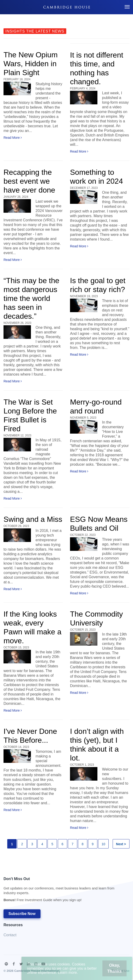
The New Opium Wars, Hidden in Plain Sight (31, 64)
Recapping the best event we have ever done (29, 181)
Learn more (69, 974)
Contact (10, 935)
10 (103, 844)
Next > (121, 844)
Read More (13, 138)
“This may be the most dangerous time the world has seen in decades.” (31, 298)
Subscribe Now (22, 914)
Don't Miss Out (64, 891)
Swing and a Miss (33, 519)
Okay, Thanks (107, 971)
